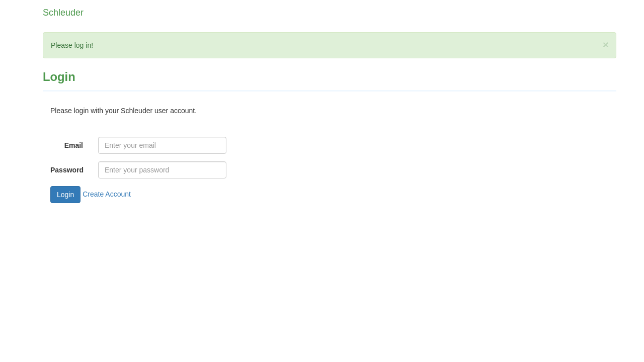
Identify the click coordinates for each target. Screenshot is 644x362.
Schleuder (63, 13)
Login (65, 195)
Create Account (107, 194)
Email (74, 145)
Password (67, 170)
